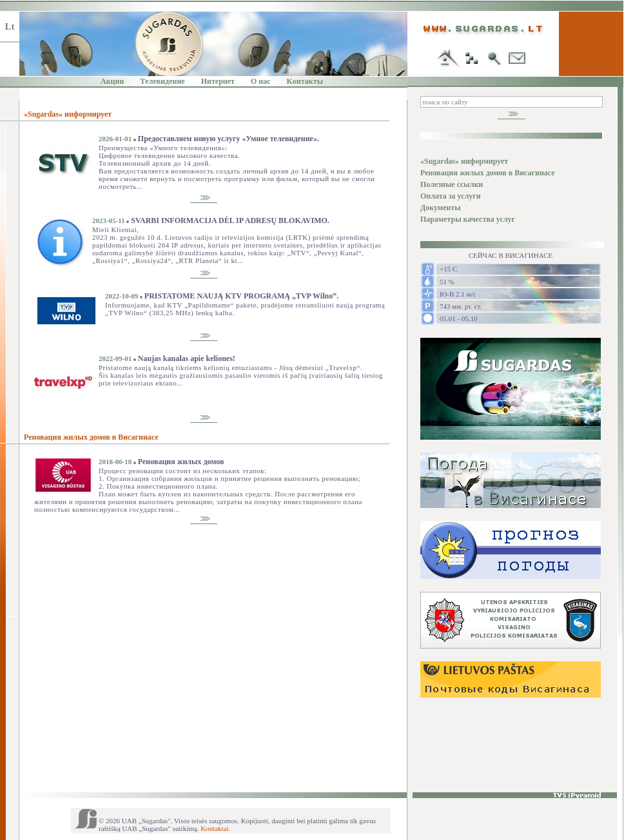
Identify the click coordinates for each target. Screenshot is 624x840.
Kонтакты (305, 81)
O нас (261, 81)
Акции (112, 81)
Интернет (218, 81)
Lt (10, 26)
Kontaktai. (215, 828)
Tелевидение (162, 81)
